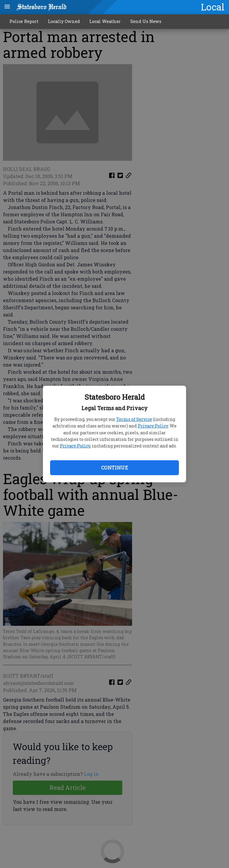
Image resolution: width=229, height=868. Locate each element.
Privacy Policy (153, 426)
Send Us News (146, 21)
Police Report (24, 21)
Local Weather (105, 21)
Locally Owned (64, 21)
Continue (114, 468)
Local (213, 7)
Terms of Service (134, 419)
